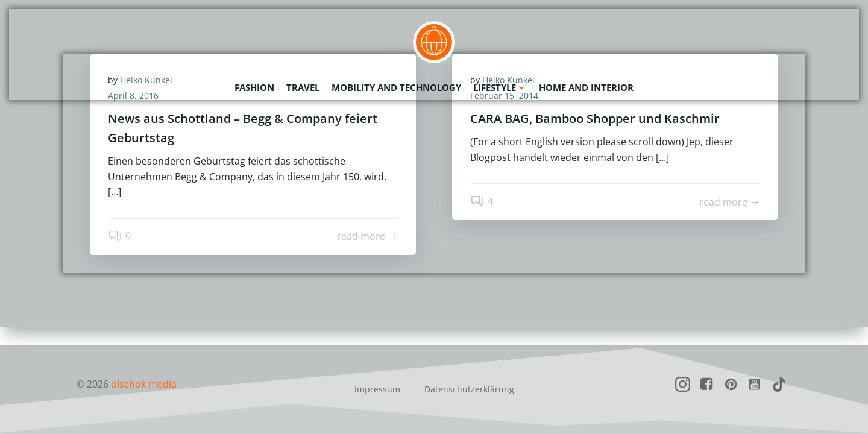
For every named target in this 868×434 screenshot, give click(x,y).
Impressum (377, 389)
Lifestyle (500, 87)
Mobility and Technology (396, 87)
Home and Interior (586, 87)
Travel (303, 87)
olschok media (144, 384)
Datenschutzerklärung (469, 389)
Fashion (254, 87)
